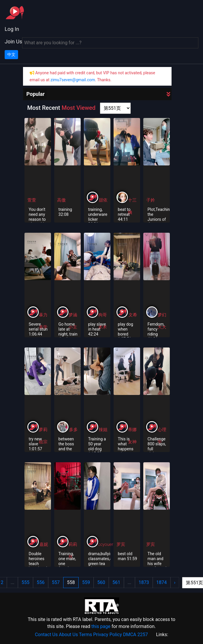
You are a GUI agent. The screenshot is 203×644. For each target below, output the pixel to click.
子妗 (151, 200)
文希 (133, 315)
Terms (85, 635)
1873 (144, 582)
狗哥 (103, 315)
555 (25, 582)
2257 (143, 635)
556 (41, 582)
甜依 (103, 200)
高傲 (61, 200)
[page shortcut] (115, 108)
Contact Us (46, 635)
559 (86, 582)
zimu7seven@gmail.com (73, 80)
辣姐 (103, 430)
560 (101, 582)
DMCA (129, 635)
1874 (162, 582)
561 (116, 582)
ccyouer (106, 544)
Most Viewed (78, 108)
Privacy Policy (108, 635)
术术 (103, 327)
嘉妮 (44, 544)
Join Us (13, 42)
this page (101, 626)
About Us (68, 635)
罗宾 (121, 544)
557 (56, 582)
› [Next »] (175, 582)
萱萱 (32, 200)
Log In (12, 29)
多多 (73, 430)
